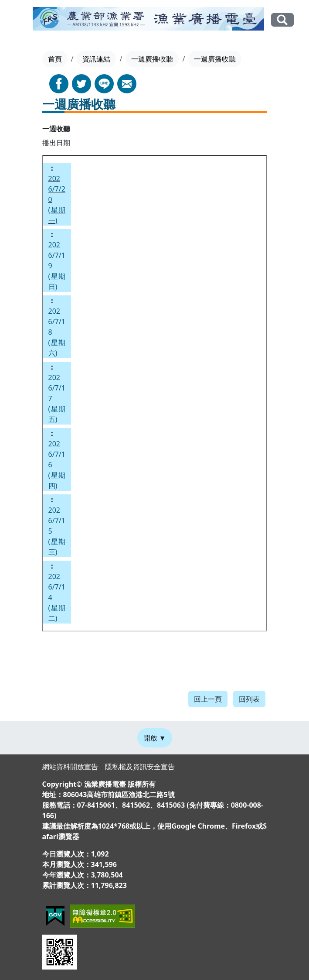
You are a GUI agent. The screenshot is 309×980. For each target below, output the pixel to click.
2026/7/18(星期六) (57, 332)
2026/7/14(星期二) (57, 597)
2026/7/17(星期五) (57, 398)
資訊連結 (96, 59)
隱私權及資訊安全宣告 (140, 767)
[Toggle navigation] (20, 21)
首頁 (55, 59)
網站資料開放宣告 (70, 767)
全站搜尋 (282, 20)
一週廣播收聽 (152, 59)
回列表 (249, 699)
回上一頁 (208, 699)
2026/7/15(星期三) (57, 531)
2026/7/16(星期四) (57, 465)
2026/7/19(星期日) (57, 266)
